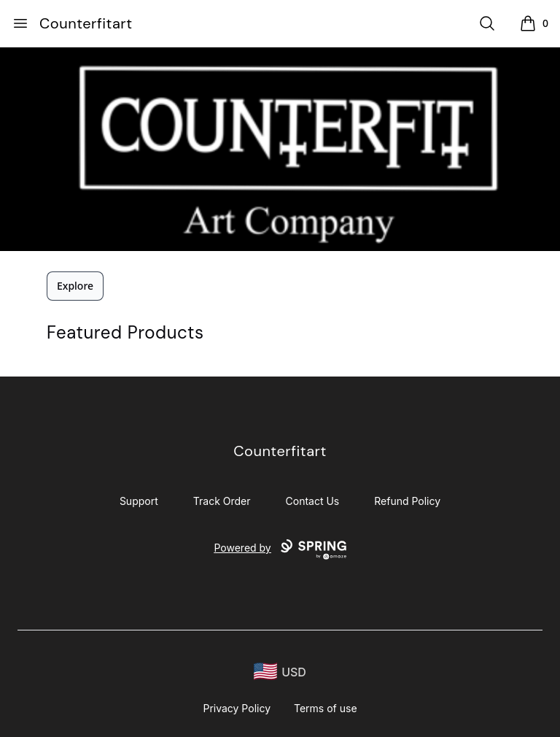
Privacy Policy (237, 708)
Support (139, 501)
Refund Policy (407, 501)
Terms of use (326, 708)
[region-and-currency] (280, 672)
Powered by (280, 549)
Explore (75, 286)
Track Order (222, 501)
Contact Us (313, 501)
